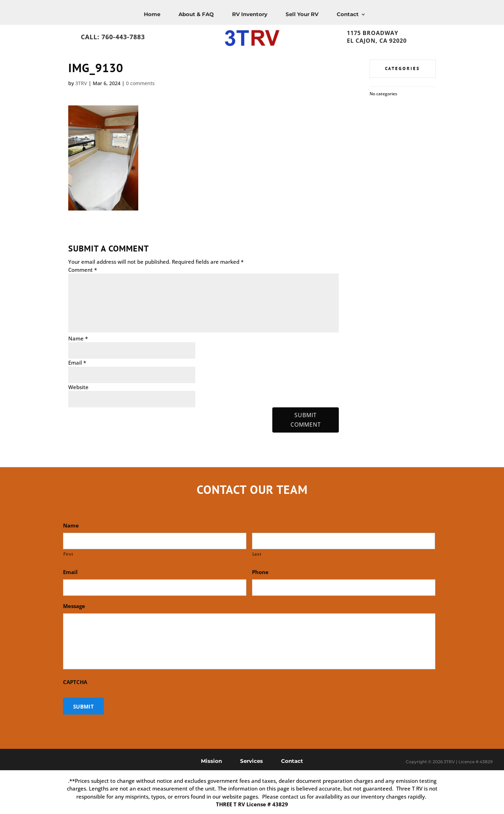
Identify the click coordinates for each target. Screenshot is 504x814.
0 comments (140, 83)
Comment (83, 270)
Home (152, 14)
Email (77, 363)
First (68, 554)
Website (78, 387)
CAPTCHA (75, 682)
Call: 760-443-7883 (113, 37)
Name (78, 338)
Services (251, 761)
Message (74, 606)
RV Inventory (250, 14)
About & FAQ (196, 14)
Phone (260, 572)
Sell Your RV (302, 14)
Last (257, 554)
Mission (211, 761)
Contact (348, 14)
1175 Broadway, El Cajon (393, 31)
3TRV (81, 83)
